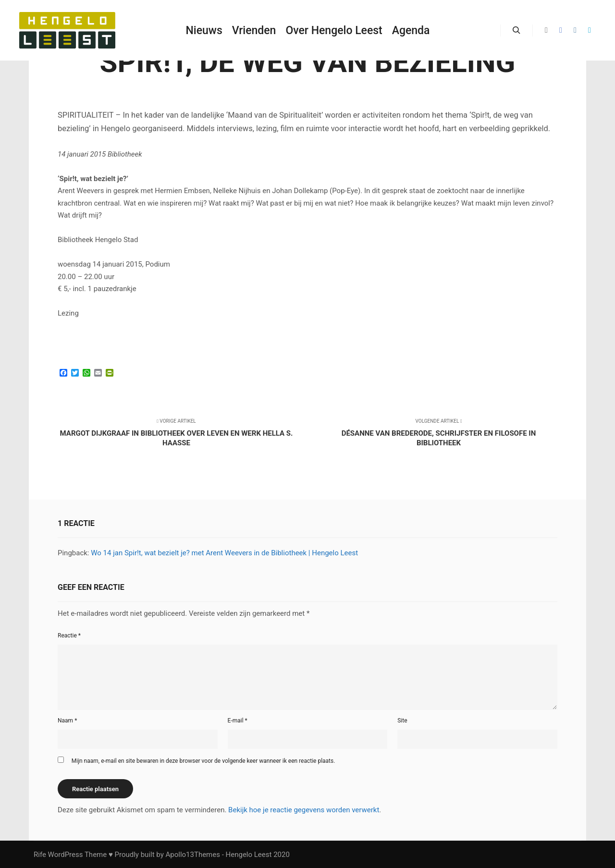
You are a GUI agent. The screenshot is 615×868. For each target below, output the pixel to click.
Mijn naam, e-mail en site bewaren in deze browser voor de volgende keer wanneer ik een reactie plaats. (203, 761)
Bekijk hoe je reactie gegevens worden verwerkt (304, 810)
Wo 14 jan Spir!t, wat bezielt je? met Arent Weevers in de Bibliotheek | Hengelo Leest (224, 553)
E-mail (238, 721)
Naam (67, 721)
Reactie (69, 636)
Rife (40, 855)
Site (402, 721)
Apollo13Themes (193, 855)
